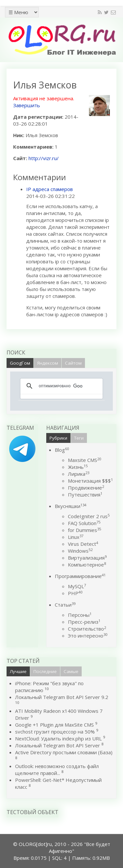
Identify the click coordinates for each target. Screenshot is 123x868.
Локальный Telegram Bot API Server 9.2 (62, 697)
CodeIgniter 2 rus (89, 516)
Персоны (80, 615)
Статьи (65, 605)
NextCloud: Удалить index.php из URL (58, 738)
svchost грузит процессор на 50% (55, 732)
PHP (75, 593)
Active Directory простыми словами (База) (64, 752)
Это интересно (88, 636)
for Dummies (84, 530)
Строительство (87, 629)
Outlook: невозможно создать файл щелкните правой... (57, 770)
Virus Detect (83, 544)
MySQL (77, 586)
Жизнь (78, 467)
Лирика (79, 474)
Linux (76, 537)
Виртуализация (87, 558)
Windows (80, 551)
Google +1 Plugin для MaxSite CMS (54, 725)
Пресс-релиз (84, 622)
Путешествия (85, 494)
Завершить (27, 105)
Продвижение (86, 488)
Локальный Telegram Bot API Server (58, 745)
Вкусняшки (71, 506)
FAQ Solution (84, 523)
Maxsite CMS (84, 460)
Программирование (80, 576)
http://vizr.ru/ (44, 158)
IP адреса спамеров (50, 189)
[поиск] (61, 386)
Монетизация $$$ (90, 481)
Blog (62, 450)
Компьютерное (87, 565)
